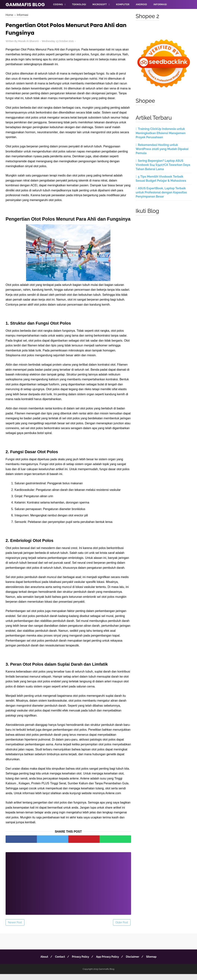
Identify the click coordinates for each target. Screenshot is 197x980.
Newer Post (15, 928)
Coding (58, 4)
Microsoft (100, 4)
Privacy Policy (80, 963)
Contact (58, 963)
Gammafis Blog (25, 5)
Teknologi (79, 4)
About (42, 963)
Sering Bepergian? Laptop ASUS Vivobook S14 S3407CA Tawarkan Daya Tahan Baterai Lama (163, 165)
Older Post (122, 928)
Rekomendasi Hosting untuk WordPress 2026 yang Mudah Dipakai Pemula (162, 149)
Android (141, 4)
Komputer (123, 4)
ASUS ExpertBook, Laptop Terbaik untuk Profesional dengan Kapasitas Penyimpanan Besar (161, 192)
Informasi (160, 4)
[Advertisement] (68, 887)
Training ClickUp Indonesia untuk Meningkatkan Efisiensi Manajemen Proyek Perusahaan (161, 133)
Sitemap (154, 963)
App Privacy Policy (108, 963)
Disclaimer (134, 963)
